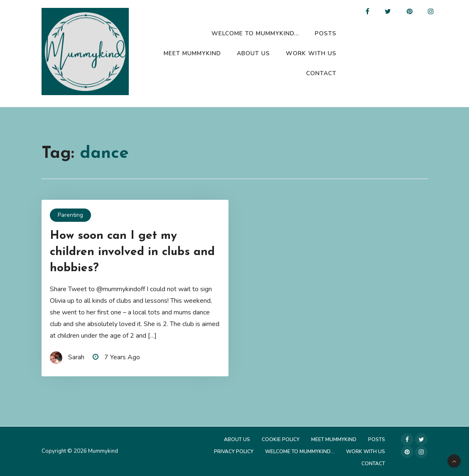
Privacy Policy (234, 451)
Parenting (70, 215)
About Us (253, 53)
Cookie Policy (281, 439)
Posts (326, 33)
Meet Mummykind (192, 53)
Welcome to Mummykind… (255, 33)
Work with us (311, 53)
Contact (321, 73)
